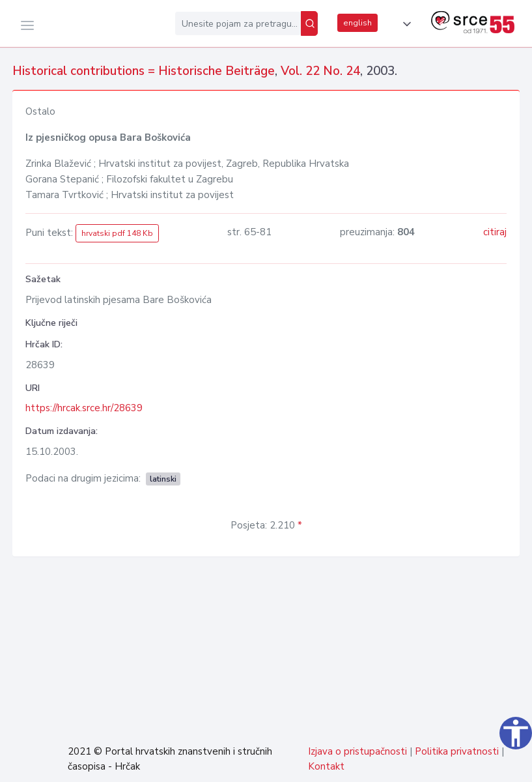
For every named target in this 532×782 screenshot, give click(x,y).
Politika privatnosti (457, 751)
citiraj (495, 232)
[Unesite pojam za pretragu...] (238, 23)
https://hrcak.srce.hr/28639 (84, 408)
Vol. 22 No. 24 (320, 71)
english (357, 23)
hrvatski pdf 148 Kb (117, 233)
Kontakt (326, 766)
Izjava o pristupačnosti (357, 751)
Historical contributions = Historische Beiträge (144, 71)
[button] (404, 24)
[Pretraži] (309, 23)
